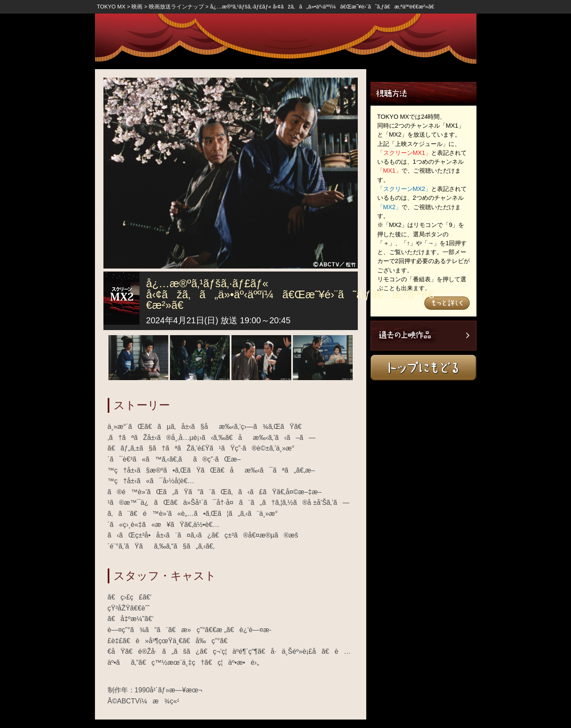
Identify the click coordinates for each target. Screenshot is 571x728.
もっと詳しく (447, 303)
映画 (137, 7)
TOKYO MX (111, 7)
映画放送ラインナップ (176, 7)
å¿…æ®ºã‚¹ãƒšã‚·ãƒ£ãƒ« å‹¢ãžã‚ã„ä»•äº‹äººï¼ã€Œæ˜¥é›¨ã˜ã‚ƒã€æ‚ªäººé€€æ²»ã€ (324, 7)
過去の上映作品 (423, 336)
